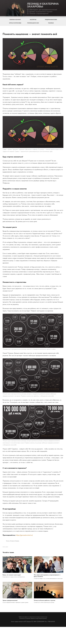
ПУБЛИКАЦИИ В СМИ (33, 23)
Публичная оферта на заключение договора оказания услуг (33, 634)
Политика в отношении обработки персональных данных (33, 636)
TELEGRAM (51, 23)
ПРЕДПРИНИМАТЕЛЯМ (51, 20)
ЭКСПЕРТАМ (33, 20)
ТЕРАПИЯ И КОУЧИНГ (15, 20)
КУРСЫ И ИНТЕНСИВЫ (15, 23)
